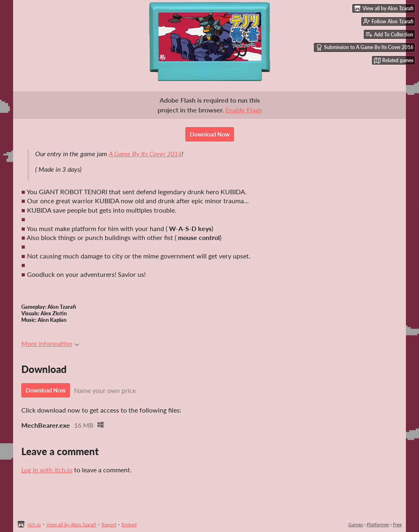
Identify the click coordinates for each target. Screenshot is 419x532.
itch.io (34, 524)
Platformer (378, 524)
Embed (129, 524)
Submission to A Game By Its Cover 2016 (365, 47)
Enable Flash (244, 110)
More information (50, 343)
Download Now (210, 134)
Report (109, 524)
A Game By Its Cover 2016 (145, 154)
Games (356, 524)
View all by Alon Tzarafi (71, 524)
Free (397, 524)
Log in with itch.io (47, 470)
